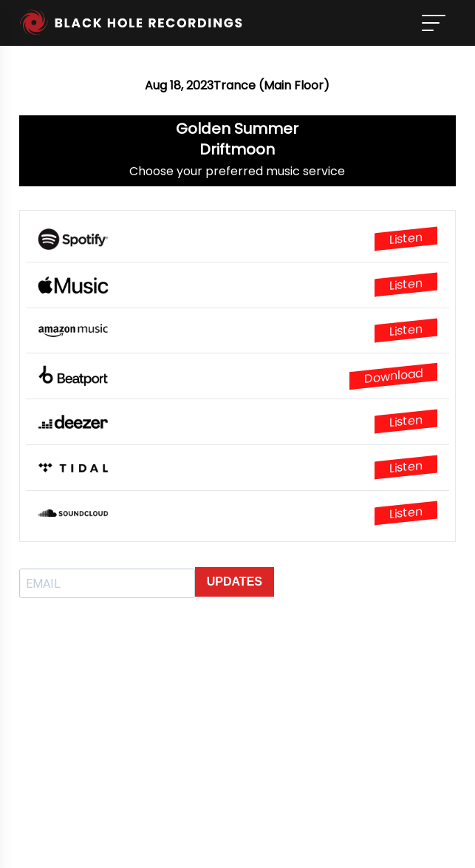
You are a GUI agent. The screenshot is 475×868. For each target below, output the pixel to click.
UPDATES (235, 582)
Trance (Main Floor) (271, 85)
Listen (406, 239)
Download (393, 376)
